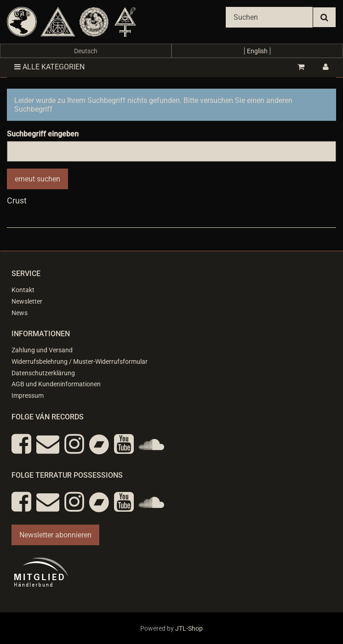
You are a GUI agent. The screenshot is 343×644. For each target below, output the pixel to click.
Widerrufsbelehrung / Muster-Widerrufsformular (80, 362)
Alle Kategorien (49, 67)
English (257, 51)
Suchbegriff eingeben (43, 134)
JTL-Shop (189, 628)
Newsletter (27, 301)
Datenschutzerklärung (43, 373)
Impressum (28, 395)
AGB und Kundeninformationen (56, 384)
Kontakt (23, 290)
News (20, 313)
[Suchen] (269, 17)
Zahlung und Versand (42, 350)
